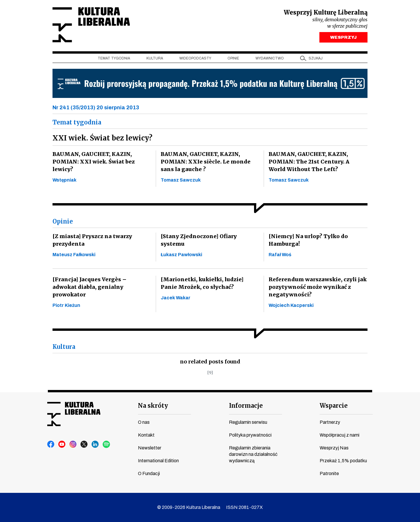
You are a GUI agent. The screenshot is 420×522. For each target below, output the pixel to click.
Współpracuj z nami (339, 435)
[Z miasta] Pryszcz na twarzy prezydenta (91, 240)
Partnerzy (330, 422)
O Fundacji (149, 473)
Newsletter (150, 448)
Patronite (329, 473)
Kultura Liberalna (91, 25)
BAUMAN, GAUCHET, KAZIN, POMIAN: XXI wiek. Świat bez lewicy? (93, 162)
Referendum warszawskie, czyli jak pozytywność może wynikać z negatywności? (316, 287)
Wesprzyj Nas (334, 448)
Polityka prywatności (250, 435)
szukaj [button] (316, 59)
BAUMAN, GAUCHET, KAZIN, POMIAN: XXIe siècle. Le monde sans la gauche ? (204, 162)
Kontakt (146, 435)
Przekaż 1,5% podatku (343, 461)
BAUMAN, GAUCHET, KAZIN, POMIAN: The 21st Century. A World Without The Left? (316, 162)
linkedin (95, 444)
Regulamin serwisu (248, 422)
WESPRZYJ (343, 37)
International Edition (158, 461)
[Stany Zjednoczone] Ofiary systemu (210, 237)
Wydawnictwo (270, 59)
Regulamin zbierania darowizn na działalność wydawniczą (253, 454)
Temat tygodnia (114, 59)
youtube (62, 444)
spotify (106, 444)
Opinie (233, 59)
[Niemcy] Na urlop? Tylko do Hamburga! (307, 240)
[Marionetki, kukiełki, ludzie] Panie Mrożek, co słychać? (209, 283)
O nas (144, 422)
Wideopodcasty (195, 59)
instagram (73, 444)
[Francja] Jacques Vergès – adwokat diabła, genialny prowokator (100, 283)
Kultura (155, 59)
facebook (51, 444)
